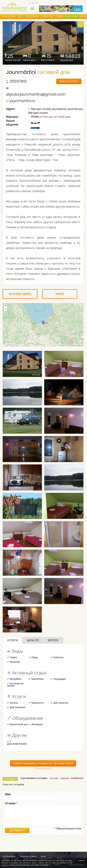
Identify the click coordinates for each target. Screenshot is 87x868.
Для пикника (16, 707)
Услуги (12, 640)
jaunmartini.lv (22, 101)
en (37, 3)
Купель (13, 703)
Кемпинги (36, 703)
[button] (43, 323)
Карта (21, 17)
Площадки (58, 679)
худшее (65, 778)
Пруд (33, 658)
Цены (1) (33, 640)
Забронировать (69, 81)
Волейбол (14, 679)
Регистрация (71, 17)
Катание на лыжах (15, 685)
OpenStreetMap (71, 346)
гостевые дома (9, 856)
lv (29, 3)
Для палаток (59, 703)
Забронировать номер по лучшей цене (43, 763)
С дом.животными (17, 743)
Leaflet (61, 346)
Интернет (36, 725)
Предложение (32, 17)
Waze (60, 294)
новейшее (77, 778)
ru (33, 3)
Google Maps (20, 294)
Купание (13, 662)
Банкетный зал (17, 725)
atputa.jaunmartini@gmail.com (36, 94)
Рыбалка (57, 658)
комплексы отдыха (28, 856)
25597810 (18, 81)
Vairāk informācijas (42, 865)
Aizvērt (82, 860)
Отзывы (59, 17)
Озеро (12, 658)
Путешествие (47, 17)
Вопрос (53, 640)
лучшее (54, 778)
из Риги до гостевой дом (55, 117)
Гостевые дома (8, 17)
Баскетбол (36, 679)
